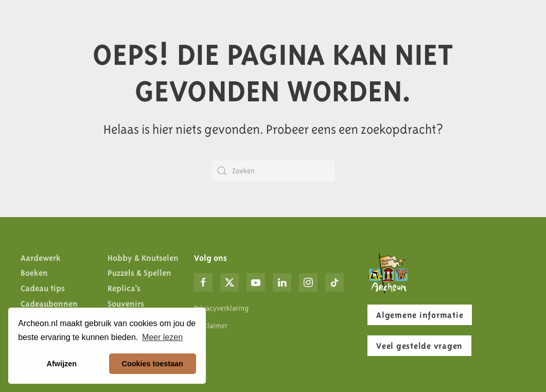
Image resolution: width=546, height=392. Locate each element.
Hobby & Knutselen (143, 258)
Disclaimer (211, 326)
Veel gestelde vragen (419, 346)
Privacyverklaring (221, 308)
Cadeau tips (43, 288)
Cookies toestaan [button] (153, 364)
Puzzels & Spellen (139, 273)
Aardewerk (41, 258)
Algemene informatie (420, 315)
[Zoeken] (273, 171)
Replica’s (124, 288)
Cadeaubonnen (49, 304)
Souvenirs (126, 304)
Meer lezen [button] (162, 337)
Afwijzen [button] (62, 364)
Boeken (34, 273)
